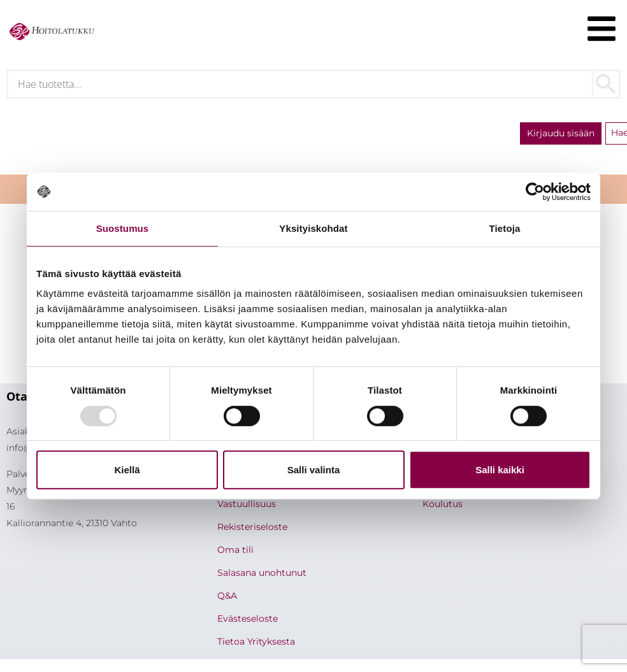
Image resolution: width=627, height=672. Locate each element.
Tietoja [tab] (505, 228)
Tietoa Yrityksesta (256, 641)
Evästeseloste (248, 618)
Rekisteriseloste (252, 527)
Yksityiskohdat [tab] (313, 228)
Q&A (227, 596)
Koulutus (443, 504)
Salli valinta (314, 470)
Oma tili (235, 550)
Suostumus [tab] (123, 228)
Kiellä (127, 470)
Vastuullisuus (247, 504)
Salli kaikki (500, 470)
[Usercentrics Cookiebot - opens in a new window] (535, 192)
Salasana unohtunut (262, 573)
